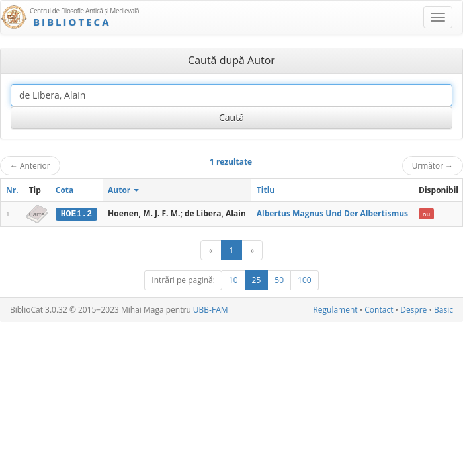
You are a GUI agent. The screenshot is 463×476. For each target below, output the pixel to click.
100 (305, 280)
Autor (123, 190)
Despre (413, 310)
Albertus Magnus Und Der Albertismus (332, 213)
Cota (65, 190)
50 (279, 280)
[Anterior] (211, 250)
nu (426, 214)
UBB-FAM (211, 310)
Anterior (30, 165)
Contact (379, 310)
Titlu (266, 190)
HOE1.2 (76, 214)
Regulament (335, 310)
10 (233, 280)
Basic (443, 310)
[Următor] (252, 250)
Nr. (12, 190)
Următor (433, 165)
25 (257, 280)
